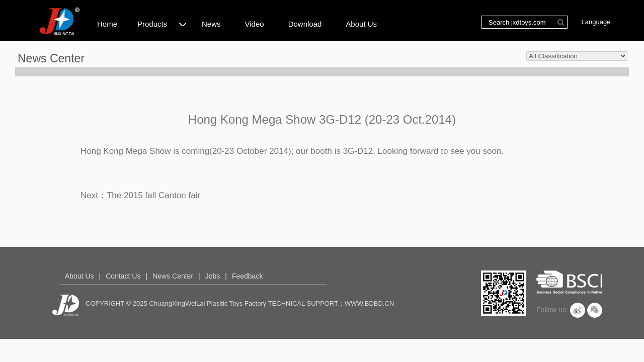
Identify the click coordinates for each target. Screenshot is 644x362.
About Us (361, 24)
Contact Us (123, 276)
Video (255, 24)
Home (107, 24)
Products (162, 22)
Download (305, 24)
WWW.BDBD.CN (369, 303)
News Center (173, 276)
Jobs (213, 276)
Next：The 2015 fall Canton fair (140, 195)
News (211, 24)
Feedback (247, 276)
